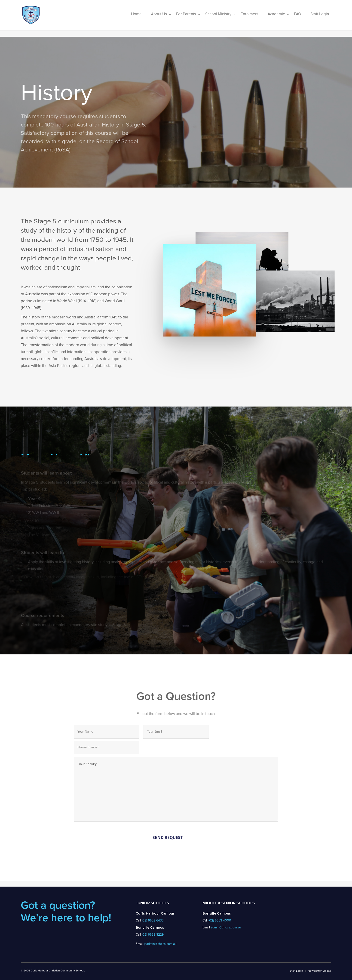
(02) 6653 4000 (220, 920)
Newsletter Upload (320, 971)
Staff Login (296, 971)
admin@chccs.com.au (226, 927)
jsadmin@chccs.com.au (160, 944)
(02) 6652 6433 (153, 920)
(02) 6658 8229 (153, 935)
